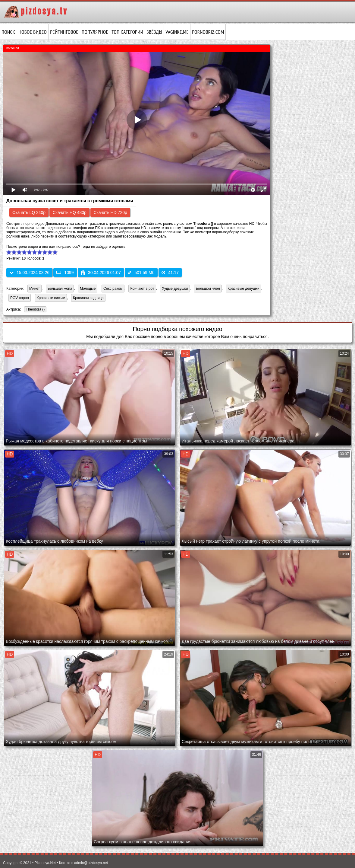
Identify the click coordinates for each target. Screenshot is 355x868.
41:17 (170, 273)
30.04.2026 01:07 (101, 273)
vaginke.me (177, 32)
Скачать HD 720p (110, 212)
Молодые (88, 289)
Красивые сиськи (51, 298)
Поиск (8, 32)
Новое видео (33, 32)
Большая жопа (60, 289)
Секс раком (113, 289)
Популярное (95, 32)
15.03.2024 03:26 (29, 273)
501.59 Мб (141, 273)
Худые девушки (175, 289)
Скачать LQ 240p (29, 212)
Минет (35, 289)
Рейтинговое (64, 32)
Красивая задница (88, 298)
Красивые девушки (243, 289)
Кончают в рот (142, 289)
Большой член (208, 289)
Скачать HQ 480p (69, 212)
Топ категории (127, 32)
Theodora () (35, 310)
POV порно (20, 298)
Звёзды (154, 32)
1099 (65, 273)
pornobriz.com (208, 32)
